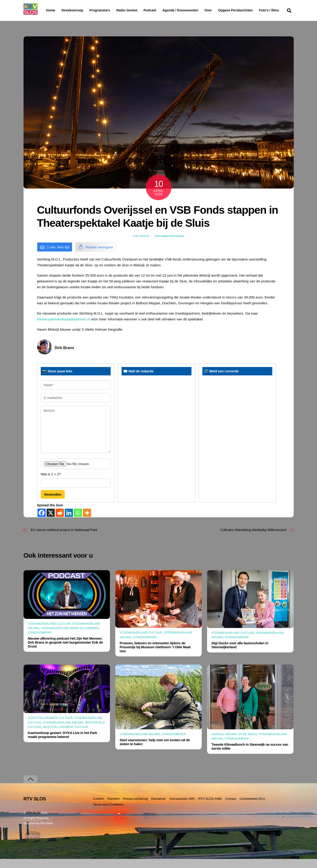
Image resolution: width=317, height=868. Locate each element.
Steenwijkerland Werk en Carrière (70, 637)
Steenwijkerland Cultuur (49, 633)
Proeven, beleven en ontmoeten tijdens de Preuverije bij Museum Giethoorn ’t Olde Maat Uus (155, 656)
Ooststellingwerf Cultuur (50, 727)
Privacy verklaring (135, 808)
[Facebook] (42, 522)
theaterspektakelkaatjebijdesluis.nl (64, 328)
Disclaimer (158, 808)
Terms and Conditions (108, 813)
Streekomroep (73, 10)
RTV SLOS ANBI (210, 808)
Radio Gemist (139, 10)
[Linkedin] (69, 522)
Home (47, 10)
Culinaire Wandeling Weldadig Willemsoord (253, 539)
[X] (51, 522)
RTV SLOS (33, 822)
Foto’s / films (57, 20)
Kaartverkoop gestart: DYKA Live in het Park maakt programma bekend (62, 744)
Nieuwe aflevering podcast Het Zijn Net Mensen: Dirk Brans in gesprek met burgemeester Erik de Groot (65, 651)
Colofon (99, 808)
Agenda (218, 743)
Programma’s (109, 10)
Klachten (114, 808)
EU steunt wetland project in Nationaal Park (64, 539)
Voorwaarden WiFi (182, 808)
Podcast (162, 10)
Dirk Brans (141, 245)
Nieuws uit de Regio (241, 743)
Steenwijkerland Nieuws (169, 245)
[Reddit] (60, 522)
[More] (87, 522)
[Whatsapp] (78, 522)
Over (220, 10)
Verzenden (53, 503)
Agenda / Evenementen (192, 10)
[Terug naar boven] (31, 788)
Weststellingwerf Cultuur (65, 736)
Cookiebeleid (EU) (252, 808)
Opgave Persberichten (252, 10)
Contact (231, 808)
